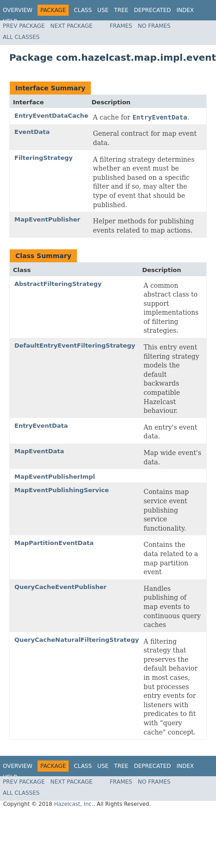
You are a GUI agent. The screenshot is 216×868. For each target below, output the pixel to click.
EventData (32, 132)
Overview (18, 10)
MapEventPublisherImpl (55, 477)
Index (185, 10)
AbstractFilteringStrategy (58, 284)
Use (103, 10)
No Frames (154, 26)
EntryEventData (41, 426)
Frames (121, 26)
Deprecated (152, 10)
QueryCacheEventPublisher (60, 587)
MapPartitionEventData (54, 543)
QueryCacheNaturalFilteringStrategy (77, 640)
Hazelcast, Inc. (73, 804)
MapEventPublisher (47, 219)
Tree (121, 10)
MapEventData (39, 451)
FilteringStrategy (44, 158)
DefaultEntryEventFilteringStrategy (75, 345)
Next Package (72, 26)
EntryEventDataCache (51, 116)
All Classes (21, 37)
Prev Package (24, 26)
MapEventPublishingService (62, 490)
